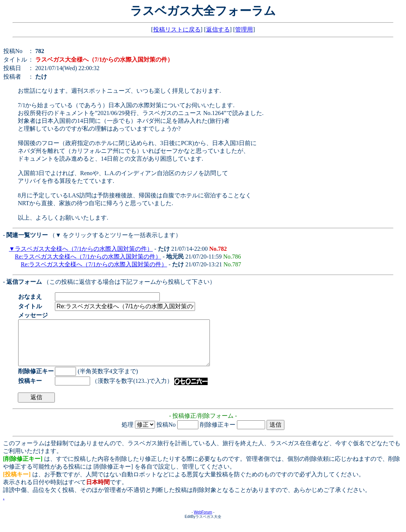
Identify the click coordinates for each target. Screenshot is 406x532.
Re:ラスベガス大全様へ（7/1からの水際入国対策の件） (88, 257)
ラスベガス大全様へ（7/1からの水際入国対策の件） (84, 249)
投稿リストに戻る (177, 29)
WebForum (203, 521)
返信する (218, 29)
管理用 (244, 29)
